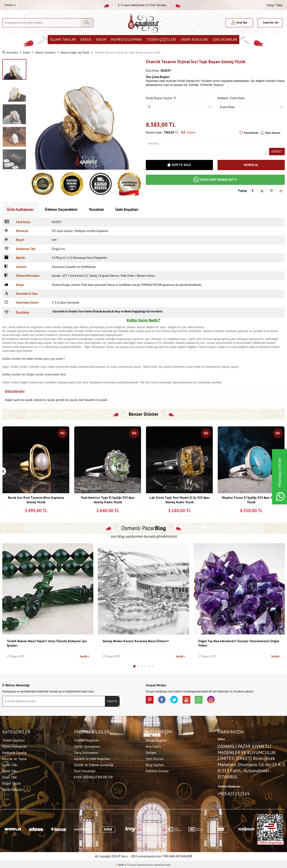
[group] (86, 114)
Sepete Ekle (179, 165)
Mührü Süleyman (126, 39)
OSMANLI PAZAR (151, 285)
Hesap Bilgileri (156, 740)
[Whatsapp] (205, 700)
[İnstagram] (218, 700)
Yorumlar (96, 209)
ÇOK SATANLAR (225, 39)
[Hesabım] (239, 23)
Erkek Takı (10, 770)
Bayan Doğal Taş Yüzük (75, 52)
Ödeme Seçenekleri (61, 209)
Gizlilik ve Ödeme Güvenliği (94, 764)
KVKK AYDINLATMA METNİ (93, 776)
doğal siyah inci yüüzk (19, 400)
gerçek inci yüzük (67, 400)
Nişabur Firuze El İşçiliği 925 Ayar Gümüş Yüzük (251, 500)
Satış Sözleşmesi (86, 752)
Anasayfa (10, 53)
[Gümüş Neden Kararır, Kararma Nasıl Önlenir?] (143, 589)
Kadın (101, 39)
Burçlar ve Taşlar (15, 758)
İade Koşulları (127, 209)
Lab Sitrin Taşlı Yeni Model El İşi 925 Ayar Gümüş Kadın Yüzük (179, 500)
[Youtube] (191, 700)
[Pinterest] (150, 700)
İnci (22, 367)
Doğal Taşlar (12, 783)
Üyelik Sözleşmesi (87, 746)
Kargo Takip (275, 5)
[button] (134, 666)
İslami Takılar (63, 39)
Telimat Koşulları (87, 740)
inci (96, 331)
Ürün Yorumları (85, 770)
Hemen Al (251, 165)
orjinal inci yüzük (44, 400)
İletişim (10, 5)
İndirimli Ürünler (157, 770)
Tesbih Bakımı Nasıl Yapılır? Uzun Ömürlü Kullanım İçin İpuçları (47, 643)
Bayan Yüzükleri (46, 52)
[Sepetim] (270, 23)
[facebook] (164, 700)
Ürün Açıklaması (20, 209)
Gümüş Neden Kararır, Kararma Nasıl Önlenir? (136, 641)
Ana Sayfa (153, 746)
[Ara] (87, 23)
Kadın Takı (10, 764)
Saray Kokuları (194, 39)
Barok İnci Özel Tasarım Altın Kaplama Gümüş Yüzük (36, 500)
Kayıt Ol (112, 701)
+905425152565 (234, 793)
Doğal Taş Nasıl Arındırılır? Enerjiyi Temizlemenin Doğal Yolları (239, 643)
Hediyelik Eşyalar (15, 752)
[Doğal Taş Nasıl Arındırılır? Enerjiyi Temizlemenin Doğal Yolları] (239, 589)
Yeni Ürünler (155, 758)
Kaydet (277, 151)
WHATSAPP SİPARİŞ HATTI (215, 180)
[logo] (143, 23)
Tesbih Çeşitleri (161, 39)
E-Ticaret (130, 864)
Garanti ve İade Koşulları (92, 758)
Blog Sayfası (155, 764)
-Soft (120, 864)
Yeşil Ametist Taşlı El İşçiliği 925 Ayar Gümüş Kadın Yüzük (108, 500)
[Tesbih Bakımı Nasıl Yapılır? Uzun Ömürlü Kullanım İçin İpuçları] (48, 589)
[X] (178, 700)
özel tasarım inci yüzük (93, 400)
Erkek (86, 39)
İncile (84, 656)
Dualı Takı (10, 776)
